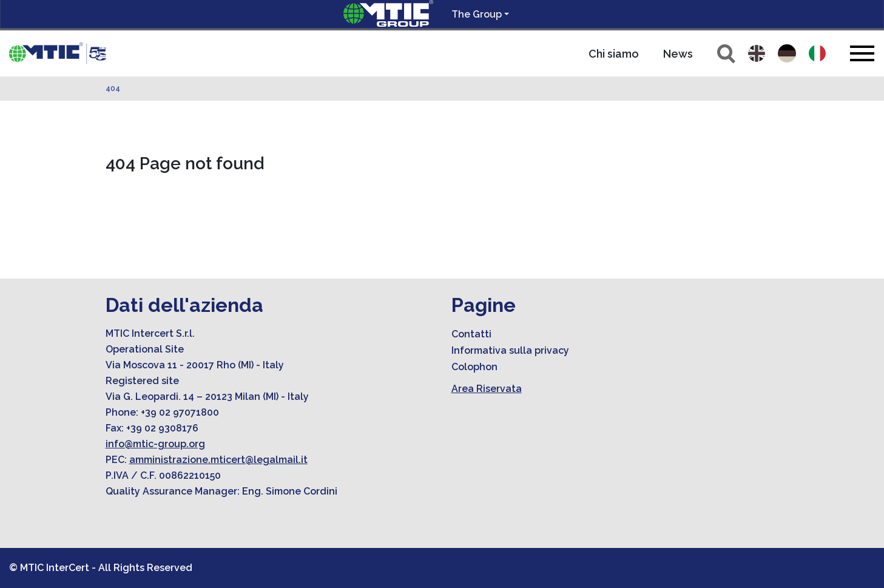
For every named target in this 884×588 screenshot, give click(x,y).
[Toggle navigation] (862, 53)
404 (113, 89)
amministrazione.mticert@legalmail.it (218, 460)
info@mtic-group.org (155, 444)
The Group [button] (477, 14)
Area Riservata (487, 389)
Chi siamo (614, 54)
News (678, 54)
